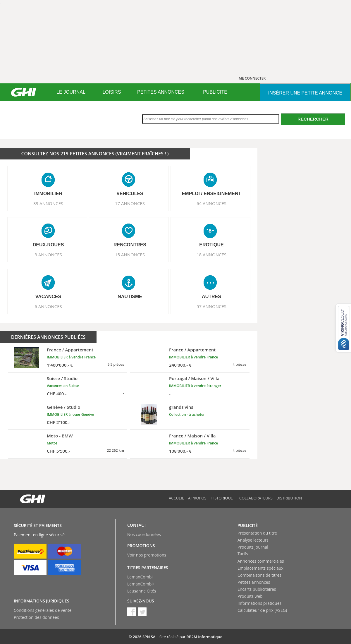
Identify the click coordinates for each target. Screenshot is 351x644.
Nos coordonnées (144, 534)
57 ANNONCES (211, 306)
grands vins (181, 407)
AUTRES (211, 297)
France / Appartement (70, 350)
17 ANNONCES (130, 203)
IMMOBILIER (48, 194)
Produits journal (253, 547)
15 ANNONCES (130, 255)
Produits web (250, 596)
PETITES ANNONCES (161, 92)
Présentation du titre (257, 533)
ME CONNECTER (252, 78)
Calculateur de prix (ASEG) (262, 610)
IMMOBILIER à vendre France (71, 357)
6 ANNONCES (48, 306)
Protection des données (36, 617)
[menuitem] (71, 92)
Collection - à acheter (187, 414)
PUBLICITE (215, 92)
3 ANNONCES (48, 255)
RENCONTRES (130, 245)
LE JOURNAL (71, 92)
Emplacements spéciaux (260, 568)
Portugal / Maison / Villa (194, 378)
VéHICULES (130, 194)
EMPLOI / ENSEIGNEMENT (212, 194)
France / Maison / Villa (192, 436)
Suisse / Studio (62, 378)
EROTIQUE (211, 245)
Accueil (176, 498)
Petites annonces (254, 582)
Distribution (289, 498)
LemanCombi (140, 577)
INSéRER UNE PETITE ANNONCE (305, 93)
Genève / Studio (63, 407)
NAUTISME (130, 297)
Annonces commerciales (261, 561)
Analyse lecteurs (253, 540)
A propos (197, 498)
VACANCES (48, 297)
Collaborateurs (256, 498)
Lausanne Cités (142, 591)
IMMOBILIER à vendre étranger (195, 386)
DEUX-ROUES (48, 245)
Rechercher (313, 119)
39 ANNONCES (48, 203)
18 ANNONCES (211, 255)
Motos (52, 443)
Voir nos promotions (147, 555)
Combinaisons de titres (259, 575)
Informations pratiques (259, 603)
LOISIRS (112, 92)
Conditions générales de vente (43, 610)
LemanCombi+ (141, 584)
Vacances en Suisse (63, 386)
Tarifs (243, 554)
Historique (222, 498)
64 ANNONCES (211, 203)
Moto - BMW (60, 436)
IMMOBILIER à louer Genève (70, 414)
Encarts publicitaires (257, 589)
